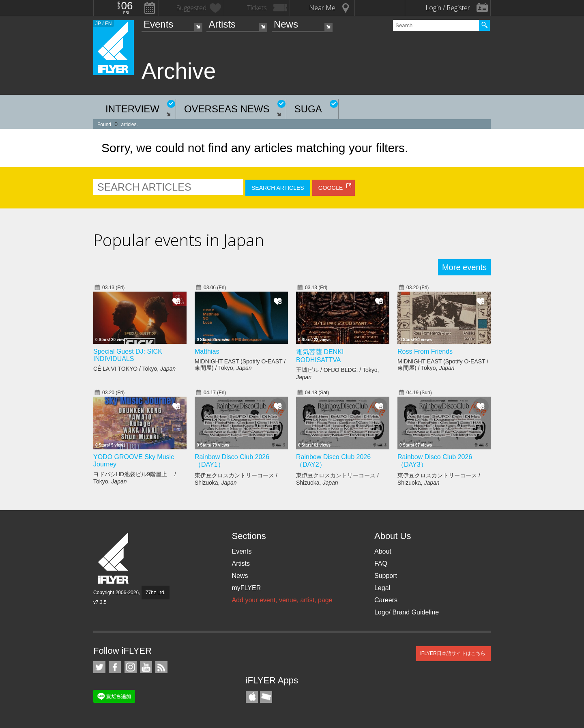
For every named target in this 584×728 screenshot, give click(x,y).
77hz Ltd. (156, 593)
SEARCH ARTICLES (278, 188)
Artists (222, 24)
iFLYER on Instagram (131, 667)
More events (464, 267)
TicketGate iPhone (266, 697)
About (383, 551)
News (286, 24)
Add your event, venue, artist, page (282, 600)
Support (386, 576)
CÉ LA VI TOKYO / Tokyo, (134, 369)
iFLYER (114, 558)
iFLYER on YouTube (146, 667)
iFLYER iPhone (252, 697)
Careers (386, 600)
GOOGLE (331, 188)
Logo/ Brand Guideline (407, 612)
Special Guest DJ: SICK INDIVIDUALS (128, 355)
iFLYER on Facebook (115, 667)
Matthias (207, 351)
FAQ (381, 564)
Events (158, 24)
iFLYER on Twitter (99, 667)
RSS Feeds (161, 667)
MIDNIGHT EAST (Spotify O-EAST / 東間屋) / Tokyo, (240, 365)
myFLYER (246, 588)
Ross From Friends (425, 351)
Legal (382, 588)
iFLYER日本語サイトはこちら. (453, 653)
